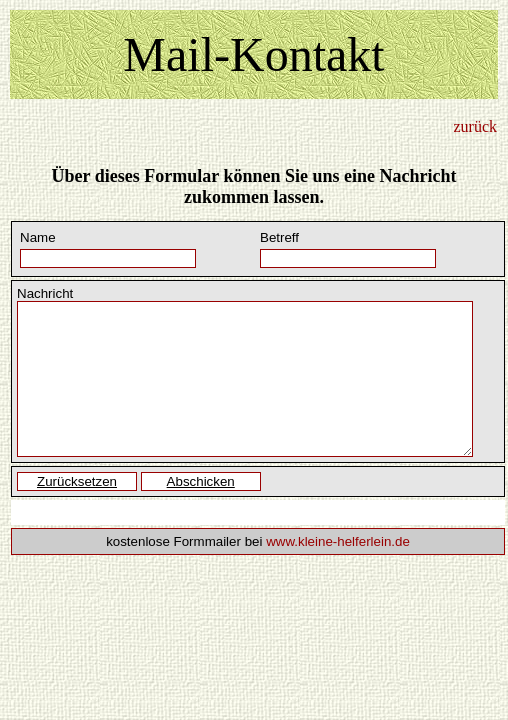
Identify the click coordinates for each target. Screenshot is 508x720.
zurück (475, 126)
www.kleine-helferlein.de (338, 541)
